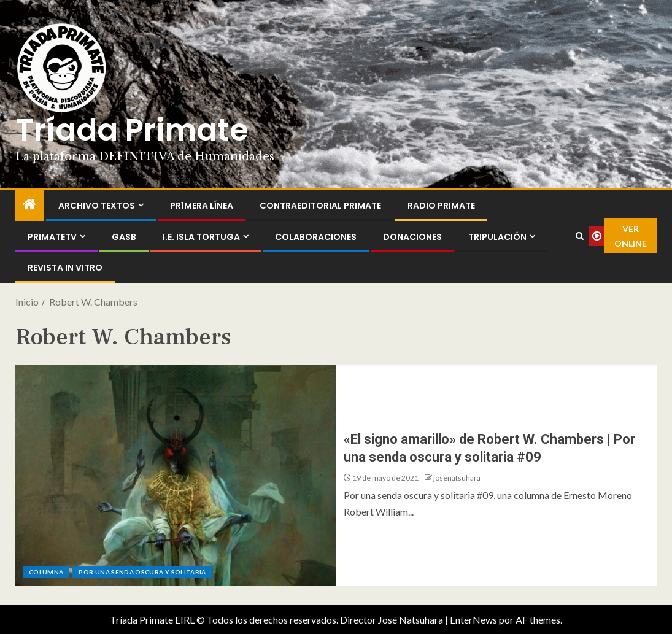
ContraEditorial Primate (320, 206)
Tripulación (497, 237)
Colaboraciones (316, 237)
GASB (124, 237)
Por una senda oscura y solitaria (142, 572)
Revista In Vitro (65, 268)
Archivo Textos (97, 206)
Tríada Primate (132, 130)
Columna (46, 572)
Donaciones (412, 237)
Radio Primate (441, 206)
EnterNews (473, 620)
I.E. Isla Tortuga (201, 237)
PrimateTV (52, 237)
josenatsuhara (457, 478)
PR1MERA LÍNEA (202, 206)
